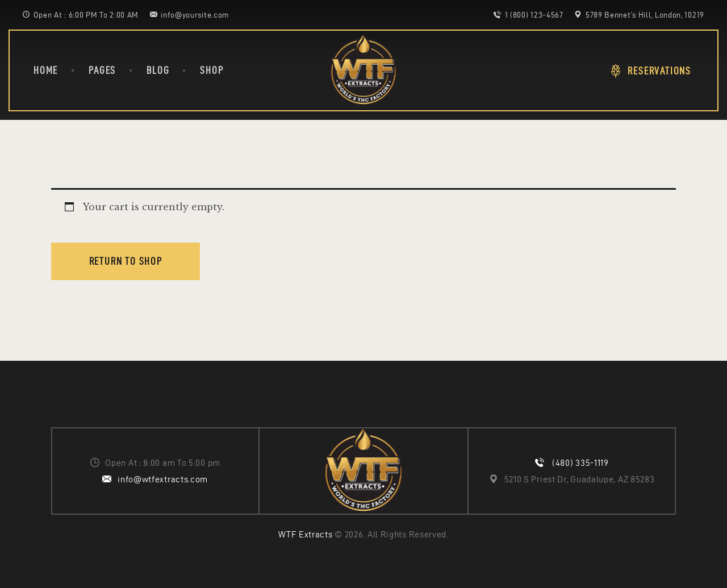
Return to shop (126, 261)
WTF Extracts (305, 534)
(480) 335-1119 (579, 463)
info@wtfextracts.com (163, 479)
